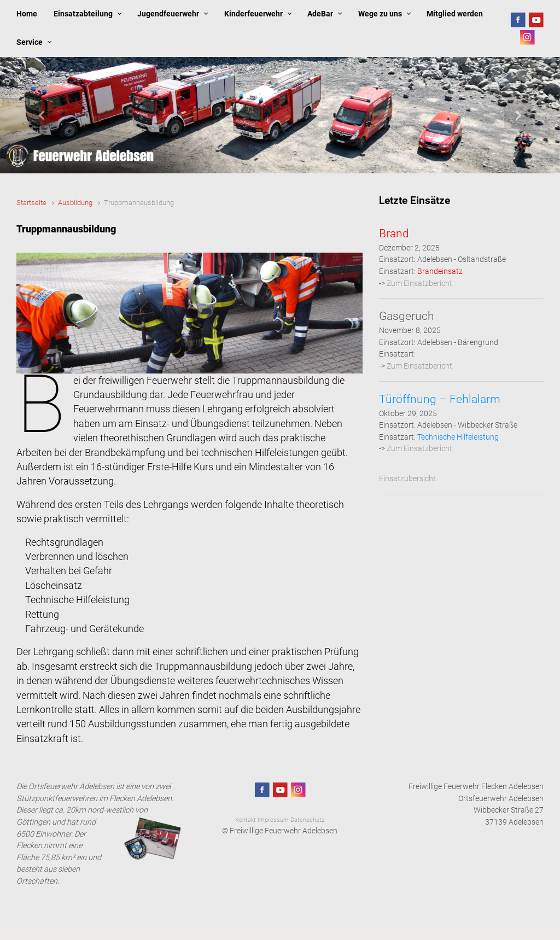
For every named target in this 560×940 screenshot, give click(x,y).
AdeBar (320, 14)
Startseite (31, 203)
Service (30, 42)
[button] (42, 115)
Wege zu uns (380, 14)
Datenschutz (307, 820)
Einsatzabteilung (83, 14)
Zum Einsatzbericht (419, 284)
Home (27, 14)
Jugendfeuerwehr (168, 14)
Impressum (273, 820)
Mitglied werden (455, 14)
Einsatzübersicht (407, 479)
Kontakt (246, 820)
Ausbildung (75, 203)
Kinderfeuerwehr (253, 14)
